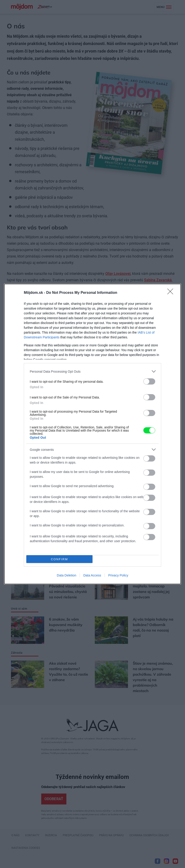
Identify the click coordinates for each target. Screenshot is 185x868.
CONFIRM (59, 559)
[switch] (149, 381)
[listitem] (92, 371)
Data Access (92, 575)
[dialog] (92, 434)
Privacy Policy (118, 575)
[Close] (172, 293)
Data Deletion (67, 575)
